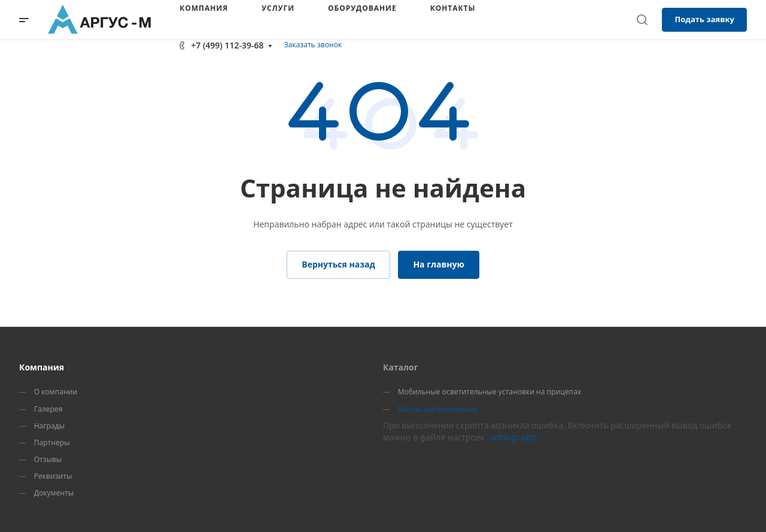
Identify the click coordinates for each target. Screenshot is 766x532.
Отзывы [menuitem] (48, 459)
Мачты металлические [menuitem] (438, 409)
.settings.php (512, 437)
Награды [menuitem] (49, 426)
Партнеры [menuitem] (52, 443)
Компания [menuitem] (42, 367)
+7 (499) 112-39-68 (227, 45)
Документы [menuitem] (54, 493)
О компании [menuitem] (56, 392)
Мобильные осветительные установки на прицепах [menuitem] (490, 392)
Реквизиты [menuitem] (53, 476)
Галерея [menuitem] (48, 409)
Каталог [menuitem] (400, 367)
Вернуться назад (338, 264)
